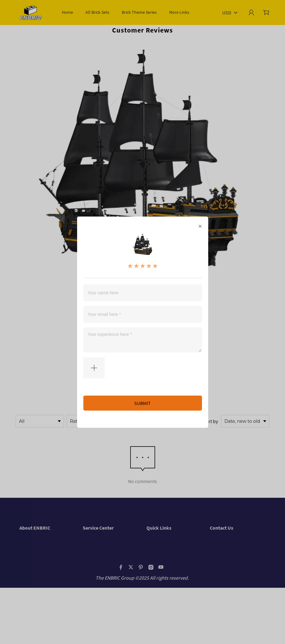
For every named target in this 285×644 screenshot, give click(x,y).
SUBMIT (142, 403)
